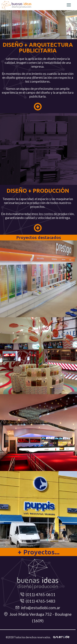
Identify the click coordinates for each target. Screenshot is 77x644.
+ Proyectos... (39, 552)
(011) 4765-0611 (38, 595)
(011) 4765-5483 (38, 601)
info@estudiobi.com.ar (38, 608)
